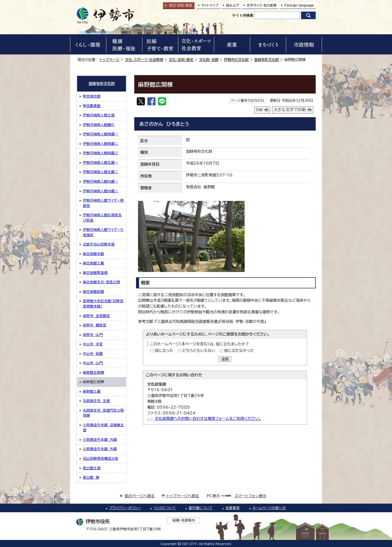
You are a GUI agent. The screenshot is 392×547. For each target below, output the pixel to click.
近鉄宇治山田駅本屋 (99, 244)
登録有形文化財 (267, 60)
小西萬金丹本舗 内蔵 (100, 440)
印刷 (259, 110)
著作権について (201, 508)
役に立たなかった (239, 351)
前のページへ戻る (140, 496)
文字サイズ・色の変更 (262, 5)
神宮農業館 (92, 106)
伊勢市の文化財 (236, 60)
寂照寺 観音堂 (95, 325)
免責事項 (233, 508)
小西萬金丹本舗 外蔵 (100, 449)
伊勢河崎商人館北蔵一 (101, 163)
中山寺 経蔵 (93, 354)
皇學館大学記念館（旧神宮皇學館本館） (103, 304)
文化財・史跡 (209, 60)
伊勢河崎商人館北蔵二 (101, 172)
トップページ (109, 60)
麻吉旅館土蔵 (93, 263)
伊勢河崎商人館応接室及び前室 (102, 218)
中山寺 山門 (93, 363)
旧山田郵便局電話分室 (101, 459)
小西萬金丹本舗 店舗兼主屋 (103, 428)
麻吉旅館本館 (93, 254)
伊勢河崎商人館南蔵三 (101, 153)
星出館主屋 (92, 468)
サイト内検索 (243, 15)
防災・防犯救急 (181, 5)
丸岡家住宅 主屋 (96, 401)
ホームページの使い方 (269, 508)
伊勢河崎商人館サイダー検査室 (103, 203)
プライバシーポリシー (125, 508)
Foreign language (299, 5)
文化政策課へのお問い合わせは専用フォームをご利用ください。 (208, 419)
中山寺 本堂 (93, 344)
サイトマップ (210, 5)
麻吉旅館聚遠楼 (95, 273)
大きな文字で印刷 (290, 110)
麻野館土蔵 (92, 391)
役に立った (164, 351)
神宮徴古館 (92, 96)
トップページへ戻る (183, 496)
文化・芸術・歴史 (181, 60)
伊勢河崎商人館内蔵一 (101, 181)
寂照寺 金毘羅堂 (96, 316)
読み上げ (233, 5)
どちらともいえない (199, 351)
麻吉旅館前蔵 (93, 292)
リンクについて (165, 508)
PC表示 (213, 496)
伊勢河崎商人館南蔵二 (101, 144)
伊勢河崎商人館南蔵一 (101, 134)
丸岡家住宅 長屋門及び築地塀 (103, 413)
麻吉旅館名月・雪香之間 (101, 282)
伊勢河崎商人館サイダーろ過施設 (103, 232)
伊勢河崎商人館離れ (99, 125)
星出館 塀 (91, 477)
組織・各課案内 (184, 520)
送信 (225, 359)
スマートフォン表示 (250, 496)
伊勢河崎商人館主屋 (99, 115)
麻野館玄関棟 (93, 373)
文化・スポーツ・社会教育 (144, 60)
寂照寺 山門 (93, 335)
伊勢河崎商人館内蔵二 (101, 191)
